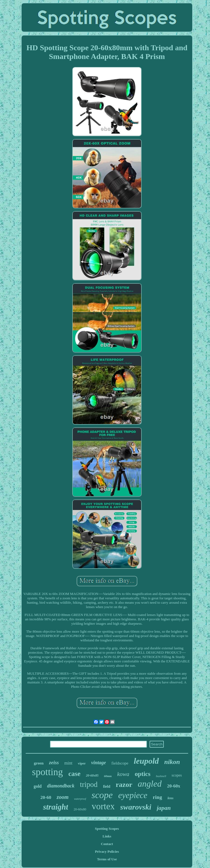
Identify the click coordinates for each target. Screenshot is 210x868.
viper (82, 763)
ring (157, 797)
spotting (47, 772)
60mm (108, 776)
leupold (146, 761)
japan (164, 808)
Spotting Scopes (107, 829)
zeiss (54, 762)
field (107, 786)
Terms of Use (107, 859)
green (39, 763)
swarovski (136, 807)
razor (124, 785)
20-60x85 (92, 775)
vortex (103, 806)
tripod (89, 784)
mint (68, 763)
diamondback (61, 786)
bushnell (161, 776)
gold (38, 786)
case (74, 774)
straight (56, 807)
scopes (177, 775)
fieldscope (120, 763)
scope (102, 795)
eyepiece (133, 795)
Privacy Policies (107, 851)
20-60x (174, 786)
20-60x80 (80, 809)
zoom (62, 797)
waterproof (80, 799)
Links (107, 836)
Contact (107, 844)
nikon (172, 762)
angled (150, 784)
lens (171, 798)
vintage (98, 763)
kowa (123, 774)
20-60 (46, 797)
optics (143, 774)
